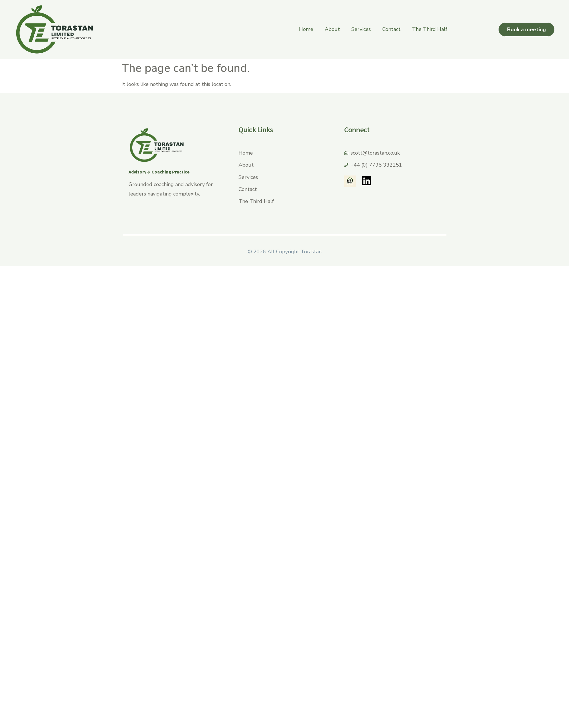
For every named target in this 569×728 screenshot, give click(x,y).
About (332, 29)
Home (306, 29)
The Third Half (430, 29)
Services (361, 29)
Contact (391, 29)
